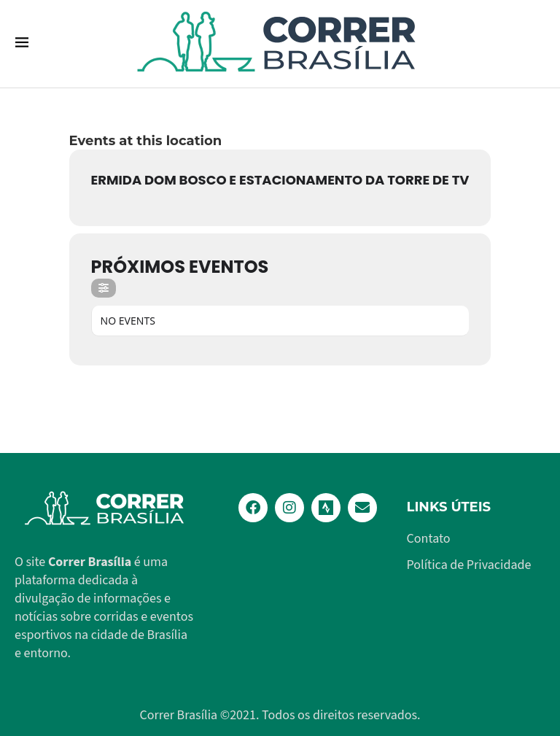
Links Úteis (449, 507)
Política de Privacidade (469, 565)
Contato (429, 539)
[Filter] (104, 288)
